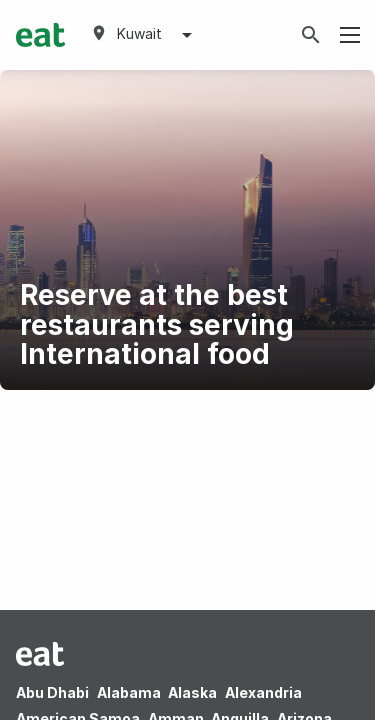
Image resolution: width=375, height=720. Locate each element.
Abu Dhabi (52, 692)
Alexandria (263, 692)
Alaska (192, 692)
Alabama (129, 692)
